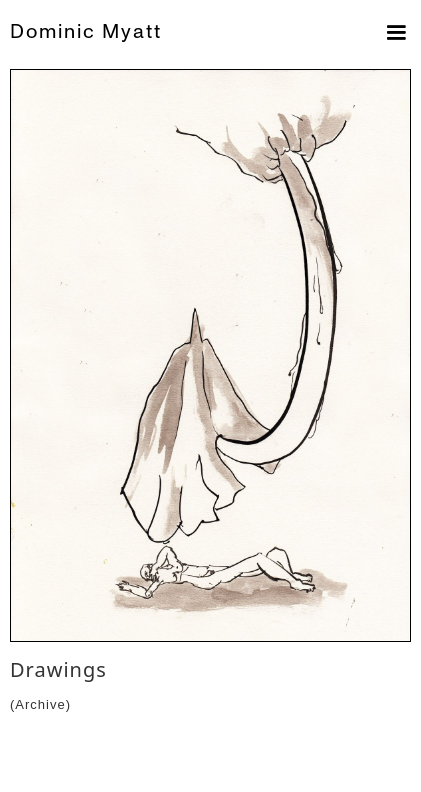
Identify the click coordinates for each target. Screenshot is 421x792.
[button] (392, 33)
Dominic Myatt (86, 31)
